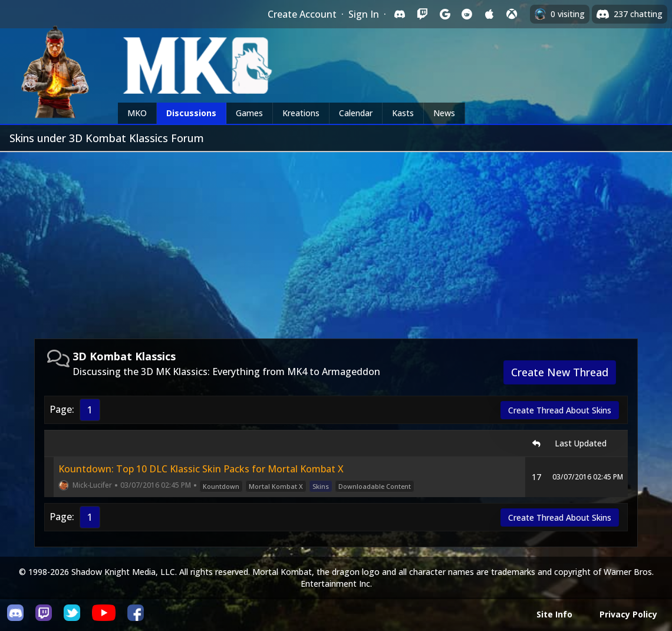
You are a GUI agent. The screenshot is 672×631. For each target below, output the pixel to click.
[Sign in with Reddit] (467, 14)
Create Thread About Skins (560, 410)
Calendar (356, 113)
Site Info (554, 614)
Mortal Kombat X (276, 486)
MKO (137, 113)
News (444, 113)
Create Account (302, 14)
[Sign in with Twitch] (422, 14)
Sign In (364, 14)
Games (249, 113)
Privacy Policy (628, 614)
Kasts (403, 113)
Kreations (301, 113)
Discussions (191, 113)
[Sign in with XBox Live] (512, 14)
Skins (321, 486)
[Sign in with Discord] (400, 14)
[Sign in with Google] (444, 14)
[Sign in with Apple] (489, 14)
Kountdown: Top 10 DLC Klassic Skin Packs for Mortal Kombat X (201, 469)
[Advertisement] (336, 241)
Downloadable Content (375, 486)
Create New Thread (560, 372)
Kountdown (221, 486)
